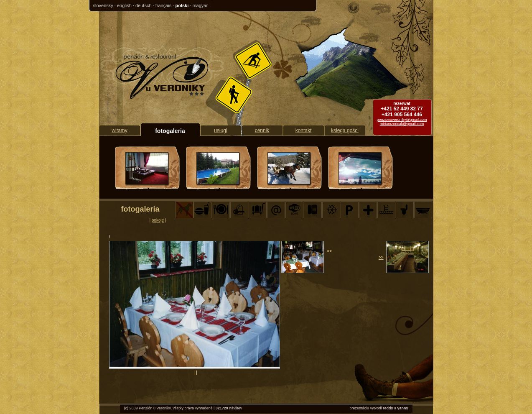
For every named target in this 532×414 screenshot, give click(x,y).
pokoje (158, 220)
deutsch (144, 5)
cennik (262, 130)
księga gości (345, 130)
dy (391, 408)
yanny (402, 408)
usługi (220, 130)
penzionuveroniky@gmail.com (402, 120)
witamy (119, 130)
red (386, 408)
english (124, 5)
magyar (200, 5)
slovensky (103, 5)
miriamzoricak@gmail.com (402, 124)
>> (381, 257)
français (164, 5)
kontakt (304, 130)
